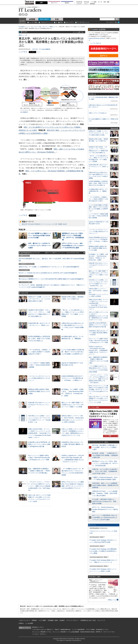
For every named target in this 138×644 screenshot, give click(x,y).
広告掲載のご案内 (53, 620)
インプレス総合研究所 (78, 630)
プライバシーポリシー (73, 620)
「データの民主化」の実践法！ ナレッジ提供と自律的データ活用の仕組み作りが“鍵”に (39, 352)
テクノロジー (44, 19)
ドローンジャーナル (109, 632)
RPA (61, 22)
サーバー (45, 27)
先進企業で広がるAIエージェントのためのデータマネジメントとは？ (39, 405)
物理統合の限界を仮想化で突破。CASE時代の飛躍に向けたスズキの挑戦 (39, 391)
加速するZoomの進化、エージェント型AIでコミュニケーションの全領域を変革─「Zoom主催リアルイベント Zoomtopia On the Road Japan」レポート (40, 433)
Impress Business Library (96, 38)
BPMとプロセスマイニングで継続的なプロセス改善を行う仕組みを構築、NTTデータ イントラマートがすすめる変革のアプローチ (98, 390)
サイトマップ (101, 620)
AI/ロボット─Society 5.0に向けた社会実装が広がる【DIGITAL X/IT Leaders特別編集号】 (48, 273)
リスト (38, 52)
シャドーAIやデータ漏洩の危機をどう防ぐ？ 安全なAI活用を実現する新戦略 (39, 365)
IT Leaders (30, 10)
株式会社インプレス (38, 627)
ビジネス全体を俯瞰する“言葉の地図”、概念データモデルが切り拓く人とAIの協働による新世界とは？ (73, 352)
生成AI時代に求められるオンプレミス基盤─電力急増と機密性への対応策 (73, 444)
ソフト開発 (93, 2)
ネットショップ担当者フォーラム (42, 632)
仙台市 (65, 224)
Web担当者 (79, 2)
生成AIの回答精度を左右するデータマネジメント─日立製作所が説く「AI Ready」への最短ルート (73, 378)
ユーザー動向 (33, 22)
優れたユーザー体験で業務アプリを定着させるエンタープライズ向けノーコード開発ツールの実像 (73, 405)
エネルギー (79, 4)
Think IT (57, 630)
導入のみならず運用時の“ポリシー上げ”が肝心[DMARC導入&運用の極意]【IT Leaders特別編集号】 (51, 279)
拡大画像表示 (24, 112)
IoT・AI (100, 2)
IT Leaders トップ (24, 27)
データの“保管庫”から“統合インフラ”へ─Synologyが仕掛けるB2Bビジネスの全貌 (40, 235)
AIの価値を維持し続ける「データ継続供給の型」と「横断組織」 (98, 191)
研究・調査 (106, 2)
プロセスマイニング (47, 22)
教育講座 (92, 4)
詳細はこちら (112, 600)
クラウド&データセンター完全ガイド (43, 630)
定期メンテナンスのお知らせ (98, 113)
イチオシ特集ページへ (110, 436)
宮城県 (60, 224)
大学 (56, 224)
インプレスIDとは (96, 43)
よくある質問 (29, 623)
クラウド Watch (90, 630)
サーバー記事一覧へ (78, 32)
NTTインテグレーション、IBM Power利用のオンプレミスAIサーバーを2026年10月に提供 (73, 245)
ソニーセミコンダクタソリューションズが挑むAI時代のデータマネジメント (39, 378)
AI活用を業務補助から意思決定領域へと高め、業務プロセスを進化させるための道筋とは (39, 339)
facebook (23, 15)
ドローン (86, 4)
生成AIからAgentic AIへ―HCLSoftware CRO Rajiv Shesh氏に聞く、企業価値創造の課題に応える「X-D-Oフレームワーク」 (98, 350)
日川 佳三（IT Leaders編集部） (42, 49)
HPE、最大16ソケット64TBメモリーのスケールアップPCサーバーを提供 (40, 245)
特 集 (57, 19)
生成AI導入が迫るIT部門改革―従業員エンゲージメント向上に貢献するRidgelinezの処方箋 (39, 444)
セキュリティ (70, 22)
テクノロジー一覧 (36, 27)
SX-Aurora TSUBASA (34, 224)
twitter (20, 15)
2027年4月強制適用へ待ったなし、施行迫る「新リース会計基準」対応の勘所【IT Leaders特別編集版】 (52, 260)
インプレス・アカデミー (39, 634)
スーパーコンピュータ (47, 224)
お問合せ (21, 623)
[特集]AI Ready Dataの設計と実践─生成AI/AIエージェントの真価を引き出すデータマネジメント (103, 414)
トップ (22, 21)
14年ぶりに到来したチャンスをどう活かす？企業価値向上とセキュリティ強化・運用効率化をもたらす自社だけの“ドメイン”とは (98, 316)
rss (26, 15)
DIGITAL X (99, 632)
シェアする (23, 52)
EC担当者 (86, 2)
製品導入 (67, 3)
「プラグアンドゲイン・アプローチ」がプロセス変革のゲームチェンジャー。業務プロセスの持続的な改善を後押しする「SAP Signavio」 (39, 486)
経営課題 (32, 19)
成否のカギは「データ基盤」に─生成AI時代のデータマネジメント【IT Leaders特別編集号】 (49, 267)
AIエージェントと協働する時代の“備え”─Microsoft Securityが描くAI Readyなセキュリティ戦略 (39, 458)
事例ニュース (54, 27)
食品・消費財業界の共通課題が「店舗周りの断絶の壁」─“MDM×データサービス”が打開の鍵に (39, 471)
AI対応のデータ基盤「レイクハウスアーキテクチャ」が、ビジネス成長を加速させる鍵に (39, 299)
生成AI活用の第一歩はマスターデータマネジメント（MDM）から (99, 167)
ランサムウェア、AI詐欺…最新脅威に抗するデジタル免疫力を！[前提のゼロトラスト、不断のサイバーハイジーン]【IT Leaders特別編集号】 (52, 286)
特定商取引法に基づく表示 (88, 620)
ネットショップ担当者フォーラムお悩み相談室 (66, 632)
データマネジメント (83, 22)
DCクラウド (54, 3)
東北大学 (24, 224)
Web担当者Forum (66, 630)
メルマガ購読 (42, 620)
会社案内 (62, 620)
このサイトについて (24, 620)
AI (56, 22)
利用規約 (34, 620)
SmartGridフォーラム (102, 630)
